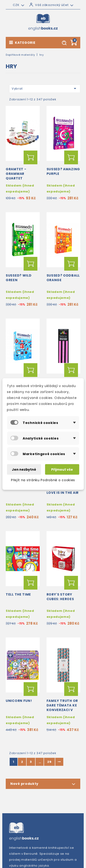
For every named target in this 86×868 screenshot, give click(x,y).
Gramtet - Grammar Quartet (16, 174)
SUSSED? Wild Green (19, 278)
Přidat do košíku (31, 157)
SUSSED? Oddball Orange (63, 278)
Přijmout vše (62, 470)
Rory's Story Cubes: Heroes (60, 597)
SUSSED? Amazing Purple (63, 171)
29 (49, 762)
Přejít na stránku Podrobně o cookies (43, 480)
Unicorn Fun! (19, 701)
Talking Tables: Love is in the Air (63, 490)
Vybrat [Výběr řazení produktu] (45, 88)
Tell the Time (18, 594)
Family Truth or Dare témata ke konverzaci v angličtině (62, 707)
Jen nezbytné (24, 470)
